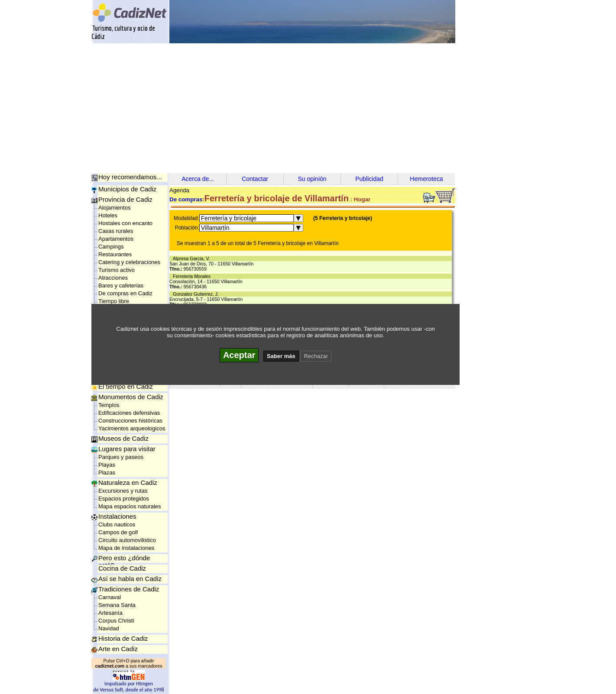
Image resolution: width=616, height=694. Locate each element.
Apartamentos (116, 239)
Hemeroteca (426, 179)
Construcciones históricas (130, 421)
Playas (107, 465)
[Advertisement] (308, 108)
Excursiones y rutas (123, 491)
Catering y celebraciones (129, 262)
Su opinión (312, 179)
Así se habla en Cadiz (130, 579)
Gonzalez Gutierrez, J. (197, 294)
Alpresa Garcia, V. (193, 258)
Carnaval (110, 597)
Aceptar (239, 355)
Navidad (109, 628)
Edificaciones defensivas (129, 413)
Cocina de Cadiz (122, 568)
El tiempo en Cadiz (126, 386)
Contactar (255, 179)
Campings (111, 247)
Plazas (107, 473)
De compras (186, 199)
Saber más (281, 356)
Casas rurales (116, 231)
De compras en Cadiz (125, 293)
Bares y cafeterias (121, 286)
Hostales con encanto (125, 223)
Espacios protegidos (124, 499)
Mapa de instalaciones (126, 548)
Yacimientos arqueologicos (132, 428)
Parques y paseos (121, 457)
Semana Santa (117, 605)
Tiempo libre (114, 301)
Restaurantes (115, 254)
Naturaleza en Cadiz (128, 483)
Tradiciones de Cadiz (129, 589)
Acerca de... (198, 179)
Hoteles (108, 215)
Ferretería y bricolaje (229, 218)
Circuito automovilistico (127, 540)
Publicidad (369, 179)
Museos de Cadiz (123, 438)
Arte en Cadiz (118, 649)
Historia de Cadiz (123, 638)
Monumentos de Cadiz (131, 397)
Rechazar (316, 356)
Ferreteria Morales (193, 276)
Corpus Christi (116, 621)
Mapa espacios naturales (130, 506)
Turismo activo (117, 270)
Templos (109, 405)
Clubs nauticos (117, 525)
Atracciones (113, 278)
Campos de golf (118, 532)
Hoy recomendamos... (130, 177)
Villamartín (215, 228)
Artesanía (110, 613)
